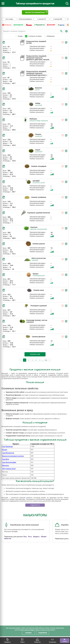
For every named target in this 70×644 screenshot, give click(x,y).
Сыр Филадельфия (9, 462)
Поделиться (35, 505)
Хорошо (28, 633)
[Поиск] (67, 3)
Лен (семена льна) (9, 469)
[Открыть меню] (3, 3)
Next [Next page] (50, 360)
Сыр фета (6, 459)
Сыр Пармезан (7, 447)
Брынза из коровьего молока (13, 456)
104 (46, 360)
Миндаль (6, 466)
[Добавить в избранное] (63, 42)
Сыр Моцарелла (8, 453)
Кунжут (5, 450)
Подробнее (43, 633)
